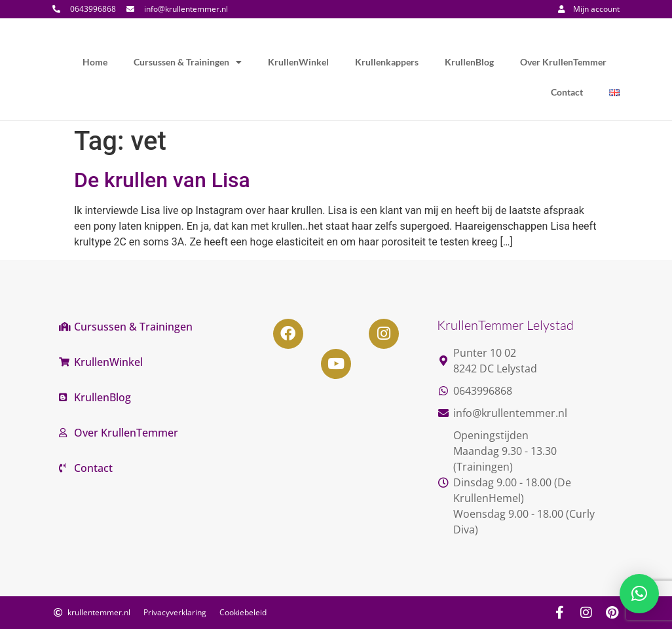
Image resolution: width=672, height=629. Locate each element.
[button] (639, 594)
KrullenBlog (469, 62)
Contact (567, 92)
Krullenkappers (387, 62)
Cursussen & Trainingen (188, 62)
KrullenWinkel (298, 62)
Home (95, 62)
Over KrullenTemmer (563, 62)
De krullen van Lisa (162, 180)
